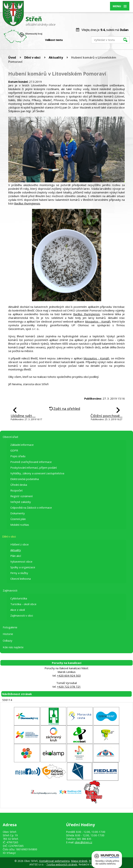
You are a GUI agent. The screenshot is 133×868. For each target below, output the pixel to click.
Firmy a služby (19, 573)
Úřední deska (19, 485)
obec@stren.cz (83, 842)
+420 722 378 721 (69, 687)
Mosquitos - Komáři (98, 321)
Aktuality (56, 57)
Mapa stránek (79, 861)
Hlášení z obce (19, 544)
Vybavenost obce (21, 561)
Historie (8, 634)
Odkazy (8, 640)
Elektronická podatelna (25, 479)
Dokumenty (18, 513)
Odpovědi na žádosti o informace (31, 507)
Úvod (12, 57)
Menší (68, 40)
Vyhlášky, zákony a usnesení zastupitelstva (37, 473)
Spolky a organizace (23, 567)
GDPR (14, 450)
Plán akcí (16, 556)
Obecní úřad (10, 437)
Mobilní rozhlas (20, 525)
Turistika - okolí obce (23, 604)
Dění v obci (32, 57)
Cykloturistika (19, 598)
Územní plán (18, 519)
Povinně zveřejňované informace (31, 462)
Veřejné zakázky (21, 502)
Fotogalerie (10, 627)
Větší (76, 40)
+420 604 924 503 (69, 675)
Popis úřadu (18, 456)
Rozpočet (16, 490)
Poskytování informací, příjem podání (33, 468)
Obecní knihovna (21, 579)
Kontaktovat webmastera (54, 861)
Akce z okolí (18, 610)
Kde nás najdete (13, 647)
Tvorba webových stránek (62, 864)
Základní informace (22, 445)
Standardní (72, 40)
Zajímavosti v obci (22, 615)
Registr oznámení (21, 496)
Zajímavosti (10, 590)
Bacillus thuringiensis (27, 203)
